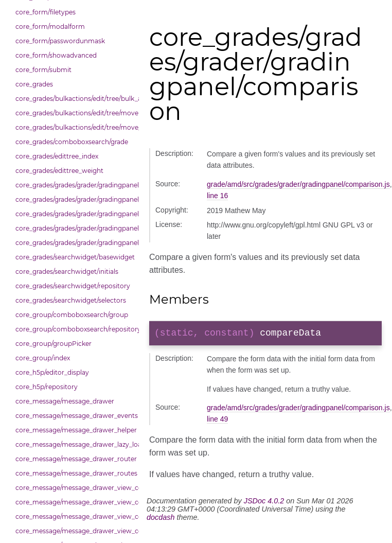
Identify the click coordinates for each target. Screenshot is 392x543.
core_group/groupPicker (54, 344)
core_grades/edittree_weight (59, 171)
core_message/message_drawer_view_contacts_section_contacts (75, 516)
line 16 (217, 196)
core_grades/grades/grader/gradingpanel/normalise (75, 199)
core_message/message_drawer (65, 401)
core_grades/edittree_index (57, 156)
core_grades (34, 84)
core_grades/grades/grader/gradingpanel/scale (75, 243)
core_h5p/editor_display (52, 372)
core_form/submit (43, 70)
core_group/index (43, 358)
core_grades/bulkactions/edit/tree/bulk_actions (75, 99)
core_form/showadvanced (56, 55)
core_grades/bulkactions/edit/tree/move (75, 113)
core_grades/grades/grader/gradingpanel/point (75, 214)
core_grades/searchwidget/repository (73, 286)
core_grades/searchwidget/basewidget (75, 257)
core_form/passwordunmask (60, 41)
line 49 (217, 421)
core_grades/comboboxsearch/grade (72, 142)
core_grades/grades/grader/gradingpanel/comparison (75, 185)
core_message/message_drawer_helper (75, 430)
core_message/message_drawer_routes (75, 473)
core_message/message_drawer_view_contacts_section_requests (75, 531)
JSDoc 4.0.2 (264, 503)
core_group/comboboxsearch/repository (75, 329)
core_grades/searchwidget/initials (67, 271)
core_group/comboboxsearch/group (72, 315)
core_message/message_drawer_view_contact (75, 488)
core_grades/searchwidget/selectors (71, 300)
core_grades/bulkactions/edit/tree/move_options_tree (75, 127)
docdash (161, 519)
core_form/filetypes (46, 12)
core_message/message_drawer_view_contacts (75, 502)
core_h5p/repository (47, 387)
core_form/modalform (50, 27)
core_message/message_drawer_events (75, 416)
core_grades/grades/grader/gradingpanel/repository (75, 228)
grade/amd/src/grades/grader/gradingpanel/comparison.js (298, 184)
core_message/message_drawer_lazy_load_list (75, 444)
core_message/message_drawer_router (75, 459)
